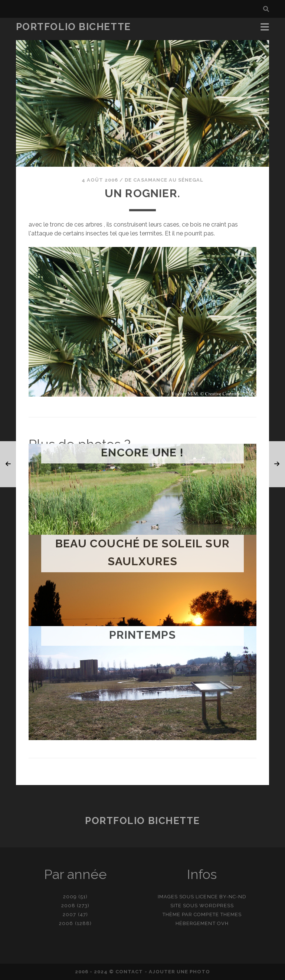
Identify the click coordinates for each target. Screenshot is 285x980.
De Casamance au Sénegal (164, 180)
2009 (70, 897)
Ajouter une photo (180, 972)
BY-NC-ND (233, 897)
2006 (66, 923)
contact (129, 972)
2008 (68, 906)
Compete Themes (218, 914)
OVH (223, 923)
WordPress (217, 906)
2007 (69, 914)
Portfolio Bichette (73, 27)
